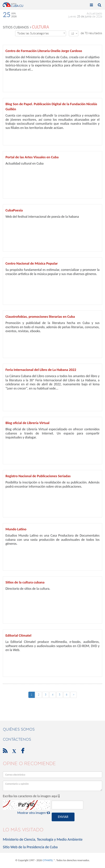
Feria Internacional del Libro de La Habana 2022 (41, 370)
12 (74, 34)
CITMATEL (48, 860)
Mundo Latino (16, 529)
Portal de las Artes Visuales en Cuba (32, 157)
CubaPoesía (14, 210)
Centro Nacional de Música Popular (32, 263)
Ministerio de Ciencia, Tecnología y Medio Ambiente (43, 839)
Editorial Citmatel (18, 635)
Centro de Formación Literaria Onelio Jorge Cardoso (44, 51)
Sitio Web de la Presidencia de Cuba (30, 847)
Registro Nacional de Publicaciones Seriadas (38, 476)
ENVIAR (63, 817)
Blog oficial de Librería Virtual (27, 423)
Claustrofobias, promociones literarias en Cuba (40, 317)
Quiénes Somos (19, 729)
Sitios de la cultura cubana (25, 582)
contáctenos (17, 739)
